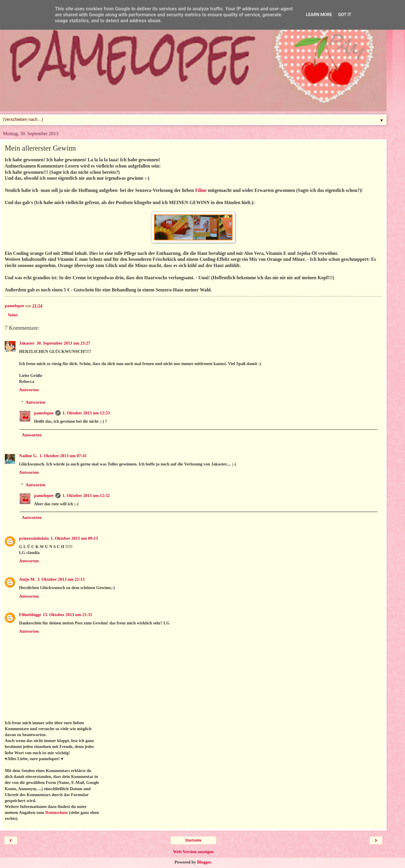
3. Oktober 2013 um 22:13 (61, 579)
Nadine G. (28, 456)
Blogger (204, 862)
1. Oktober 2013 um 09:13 (74, 538)
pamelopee (44, 413)
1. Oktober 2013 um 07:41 (63, 456)
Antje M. (27, 579)
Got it (345, 15)
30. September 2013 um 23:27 (63, 343)
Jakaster (27, 343)
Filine (201, 190)
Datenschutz (56, 812)
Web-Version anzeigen (193, 852)
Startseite (193, 840)
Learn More (319, 15)
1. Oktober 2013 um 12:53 (86, 413)
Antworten (29, 390)
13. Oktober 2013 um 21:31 (67, 615)
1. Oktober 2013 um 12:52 (86, 495)
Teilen (13, 315)
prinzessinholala (34, 538)
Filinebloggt (30, 615)
